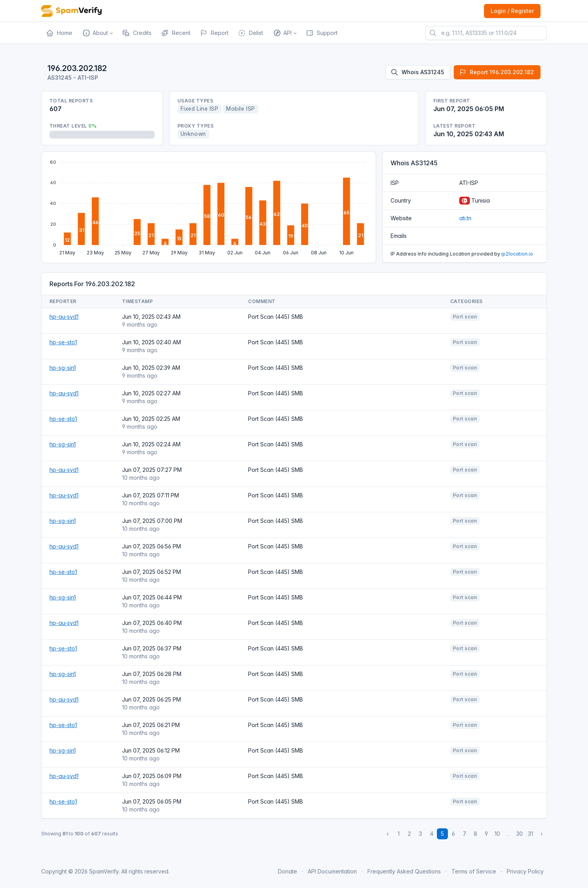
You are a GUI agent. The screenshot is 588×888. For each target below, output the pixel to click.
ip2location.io (517, 254)
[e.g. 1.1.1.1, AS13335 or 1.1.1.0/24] (486, 33)
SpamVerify (104, 871)
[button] (97, 33)
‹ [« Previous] (388, 834)
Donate (288, 871)
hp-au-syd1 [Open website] (64, 317)
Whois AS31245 (417, 72)
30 (520, 834)
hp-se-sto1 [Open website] (63, 342)
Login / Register (512, 11)
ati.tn (465, 218)
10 (497, 834)
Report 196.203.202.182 (496, 72)
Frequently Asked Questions (404, 871)
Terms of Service (474, 871)
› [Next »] (541, 834)
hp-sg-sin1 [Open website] (63, 368)
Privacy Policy (525, 871)
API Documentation (332, 871)
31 (530, 834)
